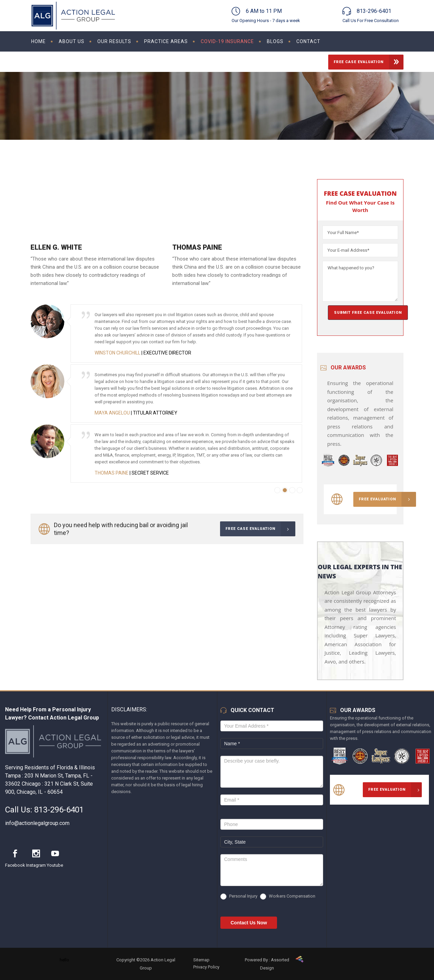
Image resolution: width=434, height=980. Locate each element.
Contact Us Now (249, 923)
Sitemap (201, 960)
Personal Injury (239, 897)
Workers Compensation (288, 897)
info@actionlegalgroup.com (37, 823)
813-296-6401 (59, 810)
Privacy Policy (206, 967)
